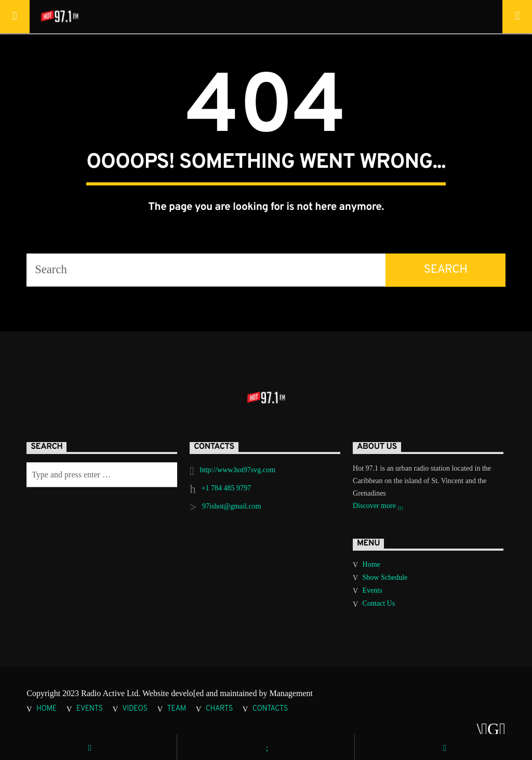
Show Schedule (385, 577)
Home (371, 564)
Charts (219, 709)
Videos (135, 709)
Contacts (270, 709)
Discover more (378, 507)
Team (176, 709)
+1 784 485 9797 (226, 488)
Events (373, 590)
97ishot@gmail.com (232, 506)
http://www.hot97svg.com (238, 470)
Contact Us (379, 603)
